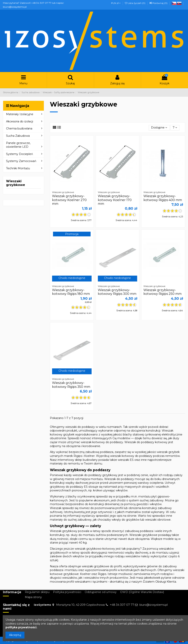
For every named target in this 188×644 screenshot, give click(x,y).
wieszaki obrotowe (158, 520)
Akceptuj (15, 635)
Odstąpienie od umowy (101, 592)
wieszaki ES (126, 460)
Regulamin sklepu (37, 592)
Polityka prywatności (67, 592)
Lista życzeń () (135, 3)
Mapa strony (33, 597)
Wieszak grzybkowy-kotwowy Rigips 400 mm (163, 198)
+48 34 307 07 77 (122, 605)
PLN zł (116, 3)
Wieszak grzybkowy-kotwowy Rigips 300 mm (117, 292)
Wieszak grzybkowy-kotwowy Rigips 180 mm (71, 292)
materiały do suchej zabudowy (71, 520)
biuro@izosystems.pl (154, 605)
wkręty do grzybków (126, 520)
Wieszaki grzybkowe (16, 183)
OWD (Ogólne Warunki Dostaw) (142, 592)
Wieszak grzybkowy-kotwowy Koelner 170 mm (115, 200)
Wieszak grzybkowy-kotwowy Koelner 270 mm (69, 200)
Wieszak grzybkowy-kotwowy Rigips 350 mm (71, 385)
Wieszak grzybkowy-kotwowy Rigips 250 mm (162, 292)
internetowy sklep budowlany (78, 460)
